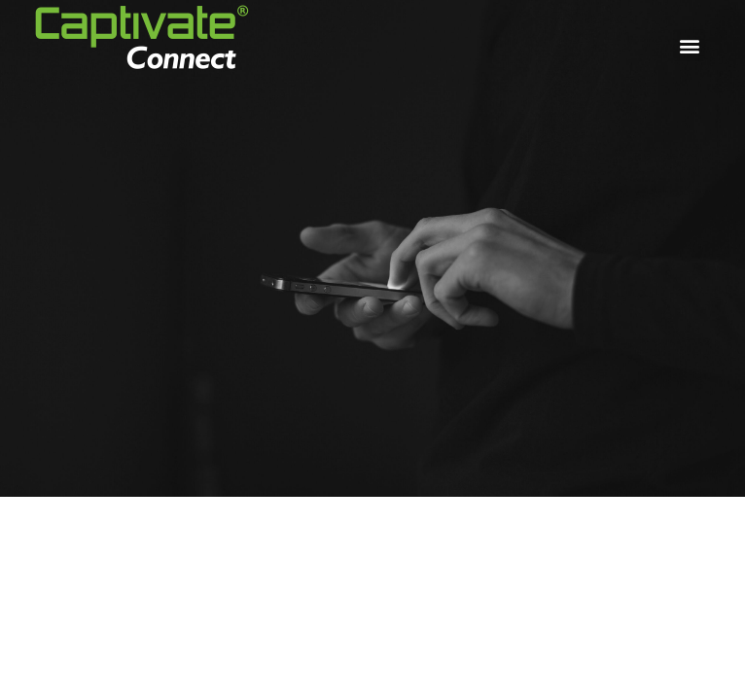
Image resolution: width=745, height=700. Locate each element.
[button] (689, 45)
